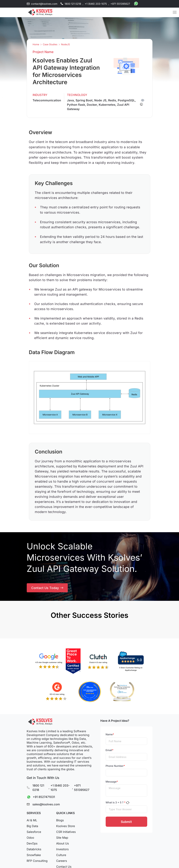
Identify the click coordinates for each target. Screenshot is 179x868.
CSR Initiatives (66, 833)
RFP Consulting (37, 862)
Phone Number (115, 767)
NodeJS (65, 45)
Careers (62, 862)
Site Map (62, 838)
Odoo (30, 838)
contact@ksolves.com (44, 4)
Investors (62, 850)
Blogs (60, 821)
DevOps (32, 844)
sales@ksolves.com (46, 805)
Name (110, 735)
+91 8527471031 (40, 798)
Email (110, 751)
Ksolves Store (66, 827)
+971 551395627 (120, 4)
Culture (61, 856)
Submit (126, 823)
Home (36, 45)
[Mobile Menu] (175, 12)
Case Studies (50, 45)
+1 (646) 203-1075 (96, 4)
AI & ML (32, 821)
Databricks (34, 850)
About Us (62, 844)
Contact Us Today (47, 588)
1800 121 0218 (73, 4)
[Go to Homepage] (40, 12)
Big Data (32, 827)
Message (112, 783)
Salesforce (34, 833)
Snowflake (34, 856)
